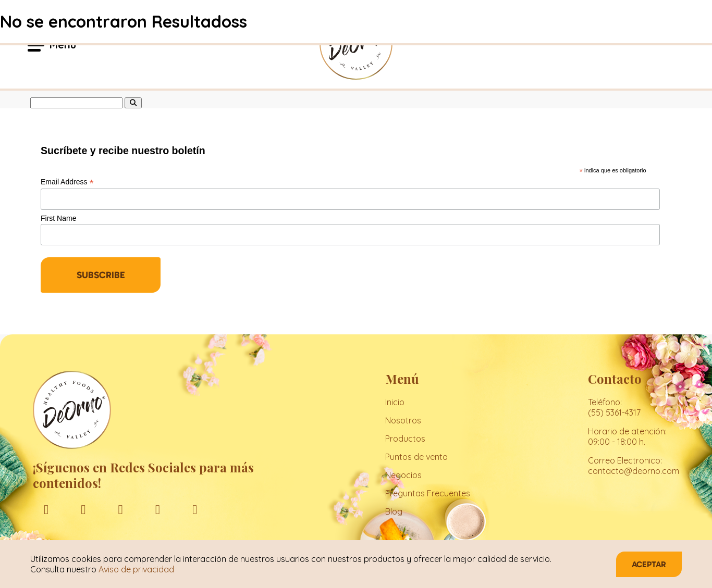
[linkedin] (121, 509)
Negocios (403, 475)
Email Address (67, 182)
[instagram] (83, 509)
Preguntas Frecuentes (428, 493)
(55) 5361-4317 (614, 412)
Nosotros (403, 420)
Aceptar (649, 564)
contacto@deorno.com (634, 471)
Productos (405, 439)
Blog (394, 511)
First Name (58, 218)
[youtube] (158, 509)
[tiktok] (195, 509)
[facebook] (46, 509)
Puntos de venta (416, 457)
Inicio (395, 402)
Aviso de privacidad (136, 569)
